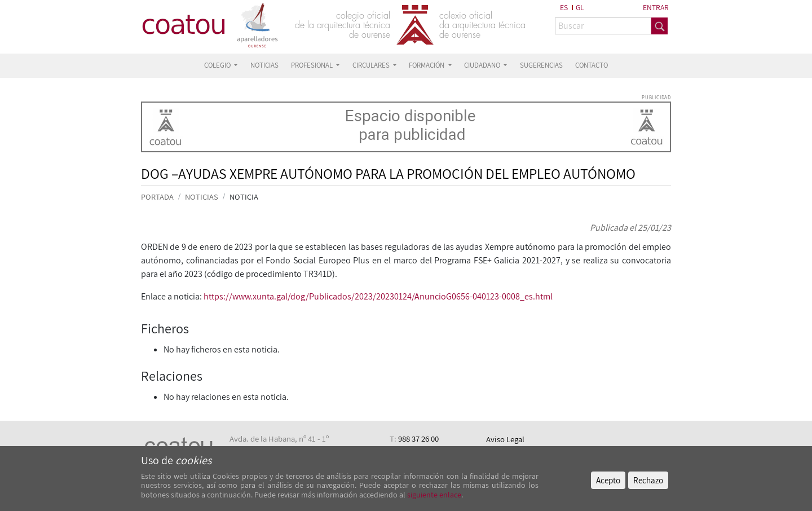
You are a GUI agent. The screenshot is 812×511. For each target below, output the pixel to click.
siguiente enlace (433, 495)
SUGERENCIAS (541, 65)
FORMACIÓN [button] (427, 65)
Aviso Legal (505, 439)
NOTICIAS (264, 65)
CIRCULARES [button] (372, 65)
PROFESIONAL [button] (313, 65)
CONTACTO (592, 65)
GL (580, 7)
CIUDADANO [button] (483, 65)
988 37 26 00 (418, 439)
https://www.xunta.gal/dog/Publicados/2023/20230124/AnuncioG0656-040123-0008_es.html (378, 296)
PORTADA (157, 197)
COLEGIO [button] (218, 65)
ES (564, 7)
